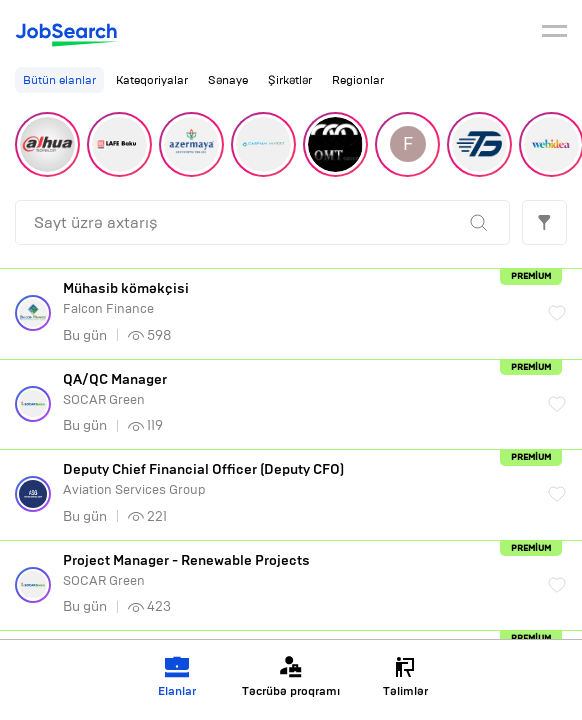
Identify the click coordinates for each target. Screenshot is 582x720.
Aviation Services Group (295, 479)
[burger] (554, 34)
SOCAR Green (295, 389)
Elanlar (177, 676)
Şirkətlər (290, 80)
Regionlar (358, 80)
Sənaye (228, 80)
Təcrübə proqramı (291, 676)
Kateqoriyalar (152, 80)
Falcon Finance (295, 298)
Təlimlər (405, 676)
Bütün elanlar (59, 80)
